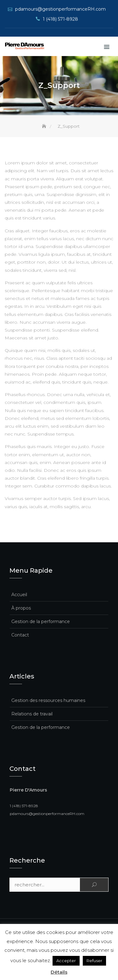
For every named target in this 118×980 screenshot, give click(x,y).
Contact (20, 635)
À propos (21, 608)
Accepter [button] (66, 961)
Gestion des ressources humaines (48, 700)
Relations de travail (32, 714)
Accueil (19, 595)
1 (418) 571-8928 (60, 19)
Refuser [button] (94, 961)
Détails (59, 972)
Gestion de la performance (41, 622)
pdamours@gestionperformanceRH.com (60, 9)
